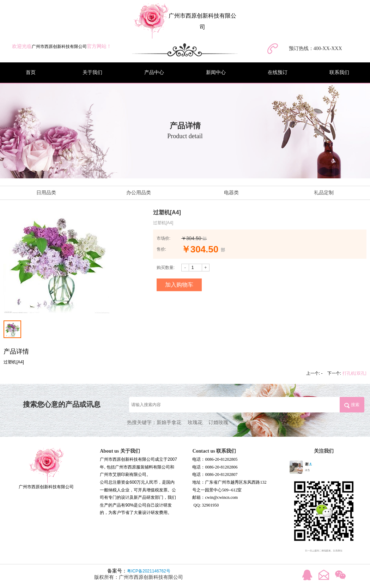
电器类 (231, 193)
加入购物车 (179, 285)
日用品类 (46, 193)
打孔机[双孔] (354, 373)
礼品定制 (324, 193)
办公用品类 (139, 193)
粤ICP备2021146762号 (149, 571)
